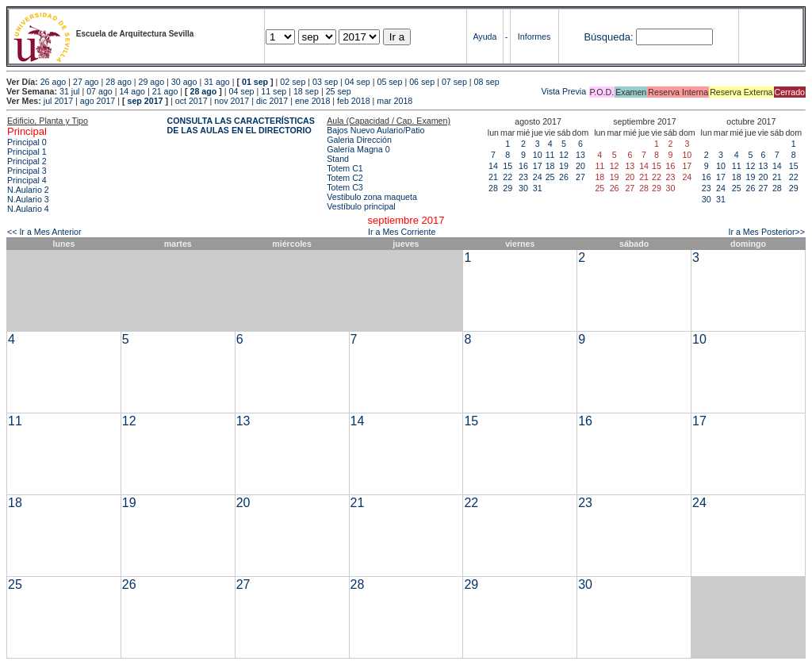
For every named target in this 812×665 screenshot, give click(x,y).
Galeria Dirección (359, 140)
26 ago (54, 82)
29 (507, 188)
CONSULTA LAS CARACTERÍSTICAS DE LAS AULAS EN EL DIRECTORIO (241, 125)
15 (507, 166)
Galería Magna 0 (358, 149)
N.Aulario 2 (28, 190)
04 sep (358, 82)
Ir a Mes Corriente (402, 232)
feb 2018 (353, 101)
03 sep (325, 82)
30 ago (184, 82)
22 (507, 177)
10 (538, 155)
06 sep (422, 82)
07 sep (454, 82)
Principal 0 (27, 142)
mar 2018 (395, 101)
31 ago (217, 82)
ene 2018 (312, 101)
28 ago (119, 82)
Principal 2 (27, 161)
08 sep (487, 82)
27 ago (86, 82)
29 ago (152, 82)
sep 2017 (146, 101)
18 (550, 166)
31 (538, 188)
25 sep (339, 91)
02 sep (293, 82)
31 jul (69, 91)
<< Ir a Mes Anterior (44, 232)
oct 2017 (192, 101)
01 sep (255, 82)
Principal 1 (27, 152)
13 (580, 155)
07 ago (100, 91)
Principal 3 (27, 171)
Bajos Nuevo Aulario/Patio (375, 130)
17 (538, 166)
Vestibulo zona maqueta (372, 197)
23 (523, 177)
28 (493, 188)
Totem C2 (345, 178)
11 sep (274, 91)
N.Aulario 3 (28, 199)
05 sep (389, 82)
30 (523, 188)
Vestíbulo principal (361, 206)
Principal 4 (27, 180)
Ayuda (485, 37)
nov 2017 (232, 101)
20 (580, 166)
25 (550, 177)
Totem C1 (345, 168)
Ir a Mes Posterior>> (766, 232)
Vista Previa (470, 91)
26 (564, 177)
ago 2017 (98, 101)
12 (564, 155)
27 (580, 177)
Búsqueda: (608, 37)
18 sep (306, 91)
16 (523, 166)
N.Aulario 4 (28, 209)
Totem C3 (345, 187)
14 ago (132, 91)
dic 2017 (272, 101)
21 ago (165, 91)
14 (493, 166)
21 (493, 177)
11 (550, 155)
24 (538, 177)
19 (564, 166)
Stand (338, 159)
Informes (534, 37)
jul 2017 (58, 101)
